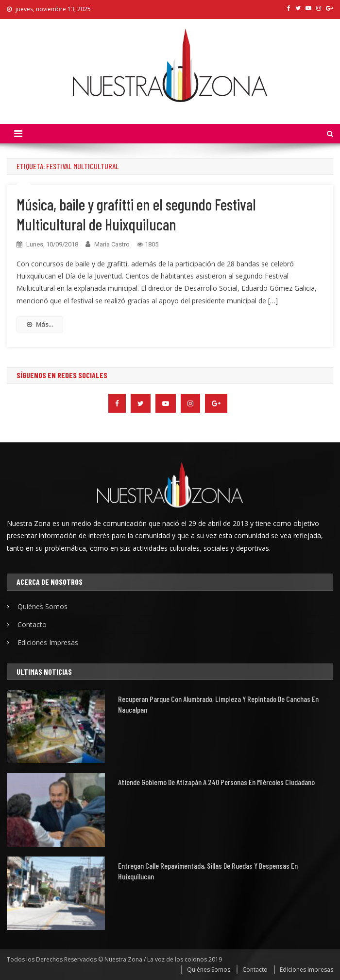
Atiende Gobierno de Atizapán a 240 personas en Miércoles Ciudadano (216, 782)
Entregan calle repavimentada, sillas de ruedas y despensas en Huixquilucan (208, 871)
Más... (40, 324)
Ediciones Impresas (48, 642)
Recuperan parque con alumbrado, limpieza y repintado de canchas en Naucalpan (218, 704)
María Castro (112, 244)
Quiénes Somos (42, 606)
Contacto (32, 624)
